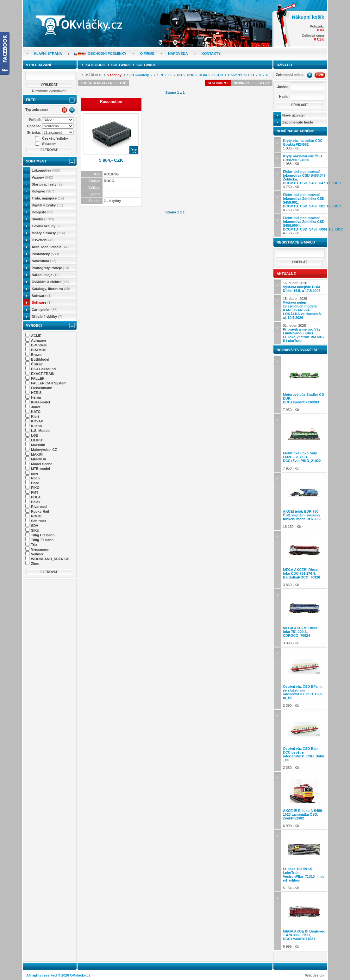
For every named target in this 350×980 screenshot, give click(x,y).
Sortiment (36, 161)
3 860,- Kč (304, 560)
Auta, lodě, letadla (51, 247)
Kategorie (96, 65)
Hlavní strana (48, 54)
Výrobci (34, 326)
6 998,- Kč (304, 921)
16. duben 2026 (302, 287)
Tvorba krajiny (48, 226)
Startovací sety (48, 184)
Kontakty (211, 54)
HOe (190, 75)
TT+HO (217, 75)
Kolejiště (42, 212)
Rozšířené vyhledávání (50, 91)
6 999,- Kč (304, 801)
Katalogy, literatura (51, 289)
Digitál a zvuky (47, 205)
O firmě (147, 54)
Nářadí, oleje (46, 275)
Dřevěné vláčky (47, 317)
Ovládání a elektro (50, 282)
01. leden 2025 (303, 333)
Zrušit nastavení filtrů (103, 83)
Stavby (43, 219)
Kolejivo (43, 191)
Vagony (42, 177)
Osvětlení (43, 240)
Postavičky (45, 254)
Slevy (264, 83)
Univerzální (238, 75)
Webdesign (315, 975)
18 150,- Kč (304, 501)
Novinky (243, 83)
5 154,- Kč (304, 861)
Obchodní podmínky (107, 54)
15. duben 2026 (302, 308)
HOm (203, 75)
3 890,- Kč (304, 618)
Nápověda (178, 54)
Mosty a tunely (48, 233)
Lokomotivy (46, 170)
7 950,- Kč (304, 385)
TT (170, 75)
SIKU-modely (138, 75)
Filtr (31, 100)
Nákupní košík (308, 17)
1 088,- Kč (303, 144)
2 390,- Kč (304, 678)
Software (42, 296)
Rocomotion (111, 102)
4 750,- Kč (305, 179)
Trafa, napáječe (48, 198)
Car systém (45, 310)
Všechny (114, 75)
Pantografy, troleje (50, 268)
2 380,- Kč (304, 740)
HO (180, 75)
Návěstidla (44, 261)
